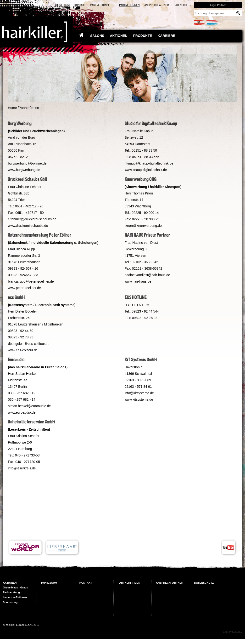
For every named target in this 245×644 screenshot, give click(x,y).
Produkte (142, 36)
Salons (97, 36)
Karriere (166, 36)
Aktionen (119, 36)
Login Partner (218, 5)
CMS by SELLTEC (233, 632)
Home (12, 108)
